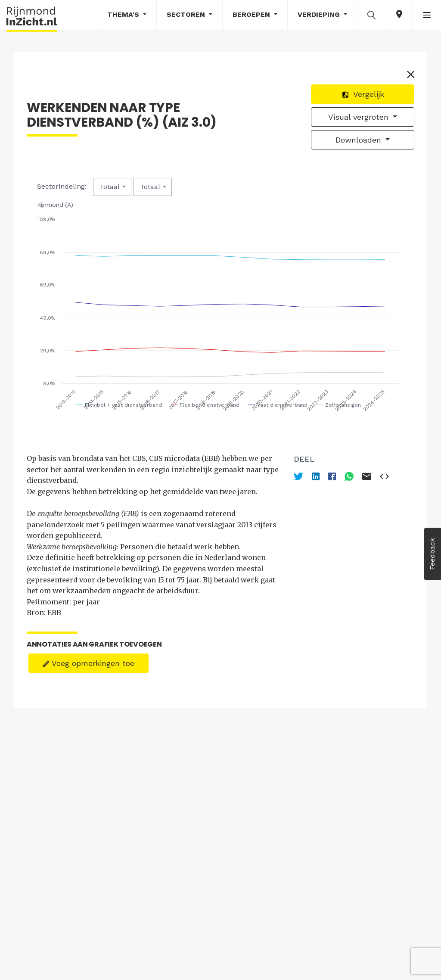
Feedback (432, 554)
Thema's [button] (124, 14)
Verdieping (320, 14)
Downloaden (360, 140)
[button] (372, 15)
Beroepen (252, 14)
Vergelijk (363, 94)
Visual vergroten (360, 117)
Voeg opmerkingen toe (89, 663)
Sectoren (187, 14)
